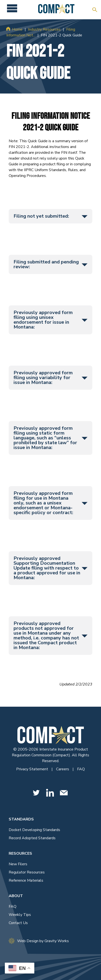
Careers (63, 769)
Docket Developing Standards (34, 830)
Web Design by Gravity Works (39, 941)
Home (17, 29)
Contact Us (18, 923)
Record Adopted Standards (32, 838)
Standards (21, 819)
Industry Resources (44, 29)
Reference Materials (26, 880)
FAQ (81, 769)
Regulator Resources (27, 872)
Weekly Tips (20, 915)
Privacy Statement (33, 769)
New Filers (18, 864)
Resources (20, 853)
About (16, 896)
